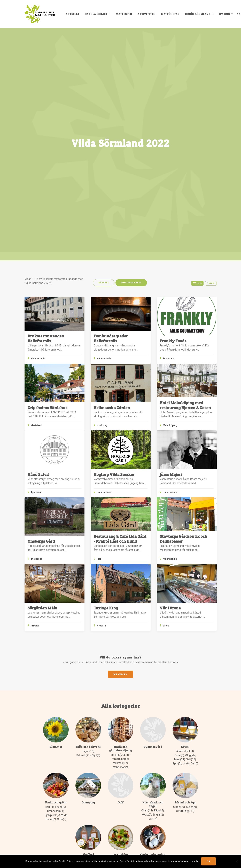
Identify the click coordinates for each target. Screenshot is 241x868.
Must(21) (180, 578)
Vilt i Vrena (170, 427)
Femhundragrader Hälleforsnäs (111, 157)
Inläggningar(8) (88, 686)
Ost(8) (180, 630)
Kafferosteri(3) (88, 690)
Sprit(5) (177, 582)
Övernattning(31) (121, 698)
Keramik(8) (153, 678)
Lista (197, 102)
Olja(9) (81, 702)
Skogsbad (158, 711)
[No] (237, 861)
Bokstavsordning (131, 101)
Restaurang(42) (120, 694)
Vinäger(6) (94, 706)
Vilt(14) (153, 637)
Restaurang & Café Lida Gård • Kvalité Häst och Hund (120, 358)
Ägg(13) (190, 630)
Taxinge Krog (106, 427)
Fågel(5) (159, 629)
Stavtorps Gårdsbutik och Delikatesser (183, 358)
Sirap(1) (81, 706)
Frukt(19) (61, 626)
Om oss (226, 14)
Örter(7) (62, 638)
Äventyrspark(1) (153, 731)
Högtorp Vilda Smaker (114, 293)
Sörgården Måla (42, 427)
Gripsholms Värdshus (47, 226)
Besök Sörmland (199, 14)
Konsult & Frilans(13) (153, 686)
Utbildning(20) (149, 723)
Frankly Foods (173, 160)
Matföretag (170, 14)
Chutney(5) (88, 678)
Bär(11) (50, 626)
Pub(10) (120, 690)
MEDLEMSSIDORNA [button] (42, 846)
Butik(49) (116, 574)
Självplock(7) (52, 634)
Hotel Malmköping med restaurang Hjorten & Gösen (185, 224)
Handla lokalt (98, 14)
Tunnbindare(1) (153, 719)
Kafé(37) (126, 682)
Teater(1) (153, 715)
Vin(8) (186, 582)
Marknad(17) (120, 582)
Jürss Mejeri (171, 293)
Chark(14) (147, 629)
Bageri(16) (88, 570)
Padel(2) (146, 711)
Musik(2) (153, 702)
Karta (211, 102)
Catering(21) (117, 678)
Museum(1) (153, 698)
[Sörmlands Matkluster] (40, 14)
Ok (208, 861)
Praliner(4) (92, 702)
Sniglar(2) (158, 633)
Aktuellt (72, 14)
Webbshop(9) (120, 586)
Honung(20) (88, 682)
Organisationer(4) (153, 706)
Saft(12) (191, 578)
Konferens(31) (120, 686)
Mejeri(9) (191, 626)
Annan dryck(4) (185, 570)
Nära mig (104, 101)
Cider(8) (179, 574)
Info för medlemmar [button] (45, 832)
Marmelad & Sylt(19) (88, 698)
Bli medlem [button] (121, 493)
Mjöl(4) (96, 574)
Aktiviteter (146, 14)
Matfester (124, 14)
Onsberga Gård (41, 360)
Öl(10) (194, 582)
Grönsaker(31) (56, 630)
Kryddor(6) (88, 694)
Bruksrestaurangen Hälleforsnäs (46, 157)
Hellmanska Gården (112, 226)
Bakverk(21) (83, 574)
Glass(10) (179, 626)
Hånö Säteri (38, 293)
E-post (129, 804)
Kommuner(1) (153, 682)
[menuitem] (72, 14)
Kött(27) (146, 633)
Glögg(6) (190, 574)
